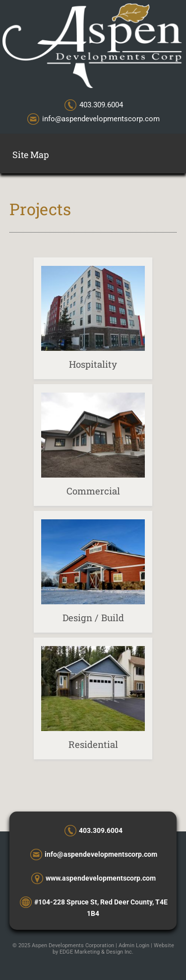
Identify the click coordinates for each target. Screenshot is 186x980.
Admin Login (134, 945)
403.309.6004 (101, 105)
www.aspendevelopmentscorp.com (101, 878)
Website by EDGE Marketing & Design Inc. (113, 949)
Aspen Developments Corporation (73, 945)
